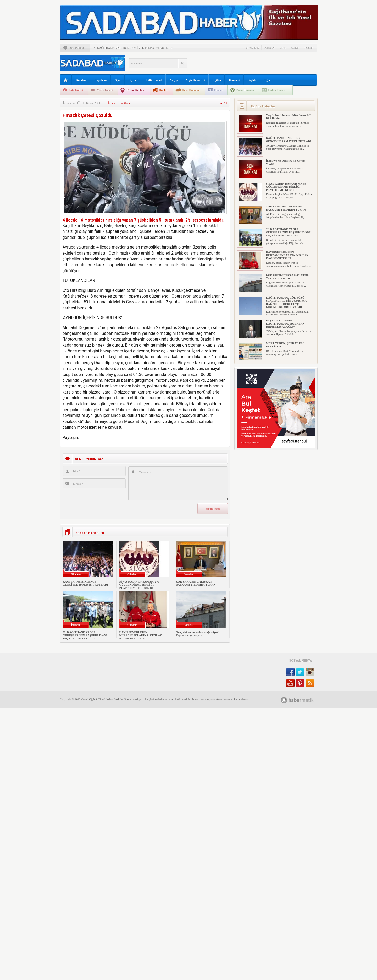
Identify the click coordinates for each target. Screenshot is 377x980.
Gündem (81, 80)
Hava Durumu (191, 90)
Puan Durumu (245, 90)
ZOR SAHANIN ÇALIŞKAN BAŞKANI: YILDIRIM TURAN (196, 583)
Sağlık (252, 80)
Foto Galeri (76, 90)
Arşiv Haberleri (195, 80)
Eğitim (217, 80)
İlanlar (163, 90)
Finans (218, 90)
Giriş (283, 47)
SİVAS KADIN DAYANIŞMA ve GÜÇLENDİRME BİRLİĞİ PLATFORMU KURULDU (139, 585)
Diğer (267, 80)
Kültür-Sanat (154, 80)
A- (222, 103)
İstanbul (112, 103)
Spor (118, 80)
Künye (295, 47)
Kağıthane (101, 80)
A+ (225, 103)
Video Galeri (105, 90)
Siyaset (133, 80)
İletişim (308, 47)
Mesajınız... (178, 483)
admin (71, 103)
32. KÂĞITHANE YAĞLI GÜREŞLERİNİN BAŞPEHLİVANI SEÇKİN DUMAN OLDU (85, 635)
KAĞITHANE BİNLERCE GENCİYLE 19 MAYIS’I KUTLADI (135, 48)
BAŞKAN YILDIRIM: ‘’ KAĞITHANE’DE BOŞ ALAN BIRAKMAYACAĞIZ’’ (285, 324)
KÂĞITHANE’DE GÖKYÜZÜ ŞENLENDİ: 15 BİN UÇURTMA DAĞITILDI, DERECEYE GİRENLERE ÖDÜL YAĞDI (286, 302)
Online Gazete (277, 90)
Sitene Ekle (253, 47)
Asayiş (174, 80)
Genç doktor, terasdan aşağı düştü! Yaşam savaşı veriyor (197, 634)
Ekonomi (234, 80)
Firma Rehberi (136, 90)
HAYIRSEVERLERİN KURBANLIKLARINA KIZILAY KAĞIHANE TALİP (141, 635)
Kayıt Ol (269, 47)
